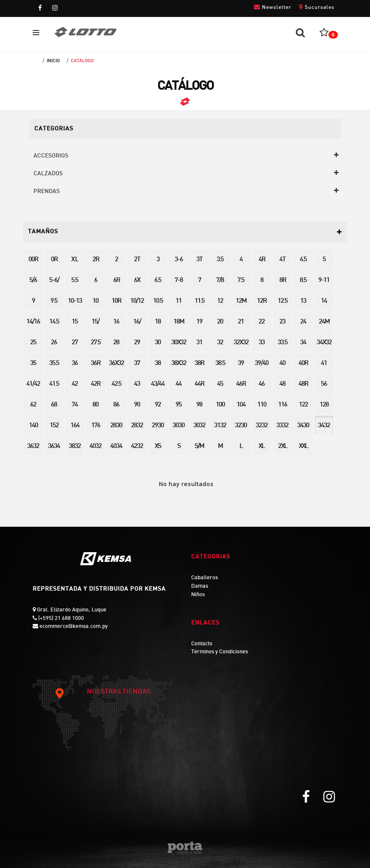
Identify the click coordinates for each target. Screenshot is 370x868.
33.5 (282, 343)
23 (282, 322)
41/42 (33, 384)
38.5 (220, 364)
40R (303, 364)
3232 (262, 426)
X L (75, 260)
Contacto (202, 644)
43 (137, 384)
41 (324, 364)
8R (282, 281)
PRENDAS (47, 192)
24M (324, 322)
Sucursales (317, 7)
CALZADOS (48, 174)
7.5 (241, 281)
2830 (116, 426)
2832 (137, 426)
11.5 (199, 301)
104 (241, 405)
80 (95, 405)
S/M (199, 446)
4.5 (303, 260)
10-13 (75, 301)
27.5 (96, 343)
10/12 (137, 301)
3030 (178, 426)
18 (158, 322)
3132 (220, 426)
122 (303, 405)
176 (96, 426)
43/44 (158, 384)
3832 (75, 446)
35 (33, 364)
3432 (324, 426)
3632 (33, 446)
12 (220, 301)
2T (137, 260)
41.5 (54, 384)
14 (324, 301)
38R (199, 364)
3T (199, 260)
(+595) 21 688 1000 (60, 619)
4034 (116, 446)
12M (241, 301)
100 (220, 405)
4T (282, 260)
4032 (95, 446)
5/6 (33, 281)
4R (262, 260)
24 (303, 322)
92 (158, 405)
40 (282, 364)
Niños (198, 595)
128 (324, 405)
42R (95, 384)
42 (75, 384)
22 (262, 322)
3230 (241, 426)
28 (116, 343)
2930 (158, 426)
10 (95, 301)
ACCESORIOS (51, 156)
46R (241, 384)
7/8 (220, 281)
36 (75, 364)
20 (220, 322)
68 (54, 405)
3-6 (179, 260)
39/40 (262, 364)
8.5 (303, 281)
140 (33, 426)
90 (137, 405)
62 (33, 405)
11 (178, 301)
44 (178, 384)
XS (158, 446)
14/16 (33, 322)
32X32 (241, 343)
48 (282, 384)
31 (199, 343)
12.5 (282, 301)
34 (303, 343)
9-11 (324, 281)
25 (33, 343)
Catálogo (82, 61)
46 (262, 384)
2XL (282, 446)
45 (220, 384)
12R (262, 301)
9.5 (54, 301)
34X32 (324, 343)
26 (54, 343)
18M (179, 322)
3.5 (220, 260)
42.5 (116, 384)
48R (303, 384)
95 (178, 405)
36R (95, 364)
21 (241, 322)
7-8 (179, 281)
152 (54, 426)
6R (116, 281)
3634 (54, 446)
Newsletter (273, 7)
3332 (282, 426)
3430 (303, 426)
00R (33, 260)
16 (116, 322)
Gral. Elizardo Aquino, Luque (71, 610)
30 (158, 343)
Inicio (53, 61)
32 (220, 343)
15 (75, 322)
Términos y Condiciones (220, 652)
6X (137, 281)
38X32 (179, 364)
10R (116, 301)
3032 (199, 426)
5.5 (75, 281)
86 (116, 405)
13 (303, 301)
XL (262, 446)
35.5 (54, 364)
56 (324, 384)
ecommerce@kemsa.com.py (73, 627)
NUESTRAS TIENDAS (102, 692)
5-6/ (54, 281)
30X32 (179, 343)
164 (75, 426)
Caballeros (204, 578)
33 (262, 343)
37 (137, 364)
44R (199, 384)
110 (262, 405)
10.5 (158, 301)
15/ (95, 322)
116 (282, 405)
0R (54, 260)
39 (241, 364)
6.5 (158, 281)
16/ (137, 322)
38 (158, 364)
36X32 (116, 364)
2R (96, 260)
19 (199, 322)
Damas (200, 586)
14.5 (54, 322)
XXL (303, 446)
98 (199, 405)
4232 (137, 446)
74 (75, 405)
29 (137, 343)
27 (75, 343)
